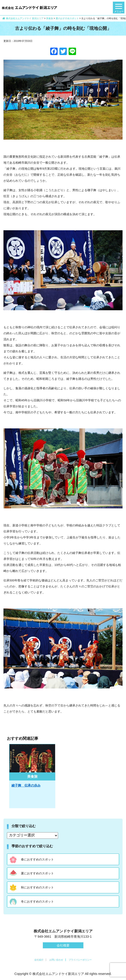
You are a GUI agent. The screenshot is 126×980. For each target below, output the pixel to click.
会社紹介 (39, 960)
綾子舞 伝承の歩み (26, 785)
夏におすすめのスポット (37, 873)
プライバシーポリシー (80, 960)
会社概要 (63, 945)
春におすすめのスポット (37, 859)
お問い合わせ (56, 960)
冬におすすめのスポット (37, 902)
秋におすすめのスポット (37, 887)
